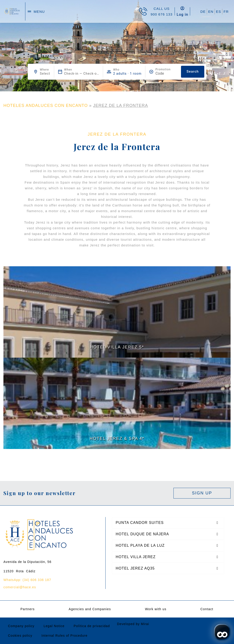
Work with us (156, 609)
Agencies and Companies (90, 609)
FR (226, 12)
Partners (27, 609)
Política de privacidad (92, 626)
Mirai (145, 624)
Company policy (21, 626)
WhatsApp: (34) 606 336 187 (27, 580)
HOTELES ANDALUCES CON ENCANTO (46, 106)
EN (211, 12)
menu (39, 12)
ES (218, 12)
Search (193, 71)
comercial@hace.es (20, 587)
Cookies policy (20, 636)
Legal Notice (54, 626)
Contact (207, 609)
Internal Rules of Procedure (64, 636)
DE (203, 12)
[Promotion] (166, 73)
